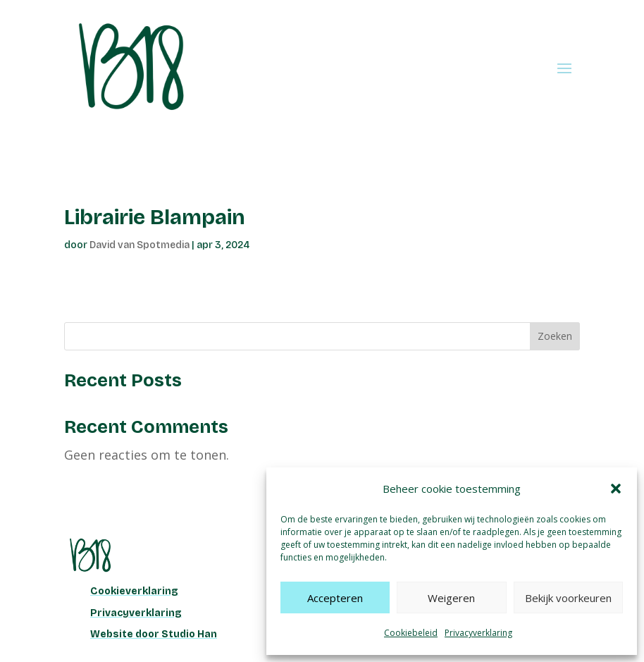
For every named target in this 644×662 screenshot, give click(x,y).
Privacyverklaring (478, 633)
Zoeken (555, 336)
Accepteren (335, 598)
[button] (616, 489)
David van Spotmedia (140, 245)
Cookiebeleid (411, 633)
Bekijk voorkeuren (568, 598)
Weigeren (451, 598)
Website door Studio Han (154, 634)
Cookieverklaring (134, 591)
